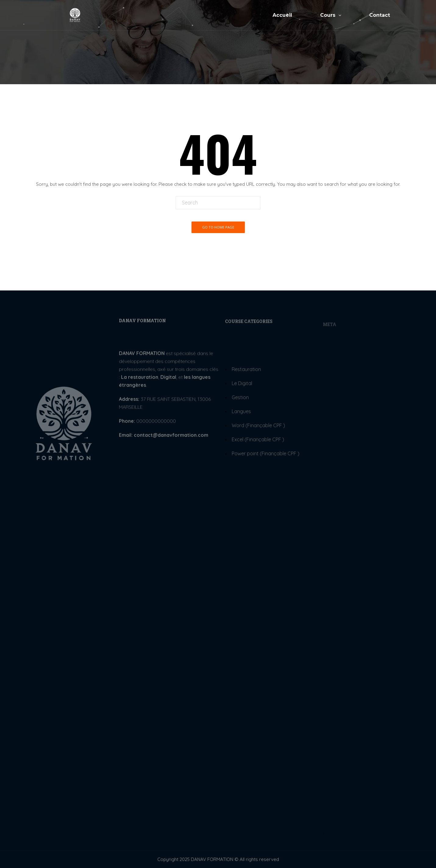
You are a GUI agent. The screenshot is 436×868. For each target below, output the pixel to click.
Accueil (282, 15)
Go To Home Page (218, 227)
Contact (380, 15)
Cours (331, 15)
